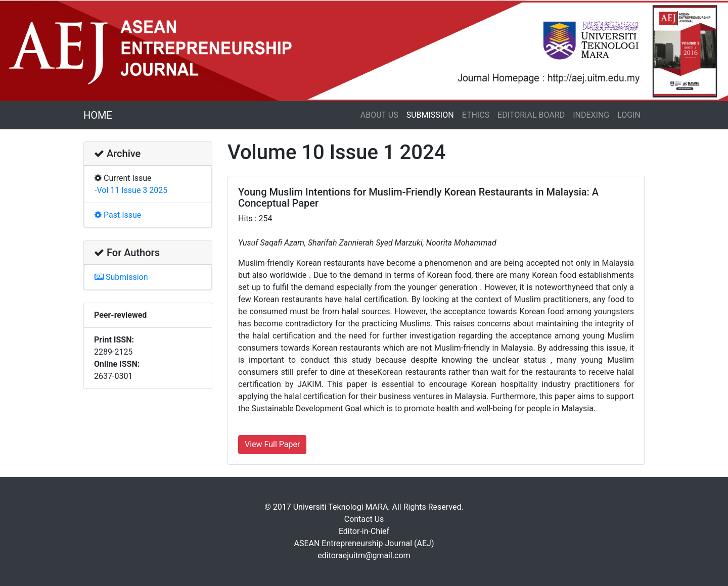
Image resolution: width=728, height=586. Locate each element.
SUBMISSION (430, 115)
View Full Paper (272, 444)
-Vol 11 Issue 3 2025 (131, 190)
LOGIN (629, 115)
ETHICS (476, 115)
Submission (121, 277)
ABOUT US (379, 115)
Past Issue (118, 215)
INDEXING (591, 115)
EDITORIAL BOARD (531, 115)
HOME (98, 115)
